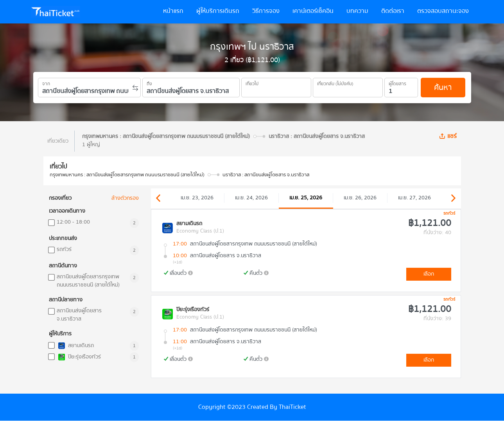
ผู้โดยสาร (397, 82)
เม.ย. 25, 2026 (306, 198)
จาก (46, 82)
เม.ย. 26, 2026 (360, 198)
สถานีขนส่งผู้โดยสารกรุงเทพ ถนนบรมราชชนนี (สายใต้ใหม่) (88, 281)
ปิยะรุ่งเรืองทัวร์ (79, 357)
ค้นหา (443, 87)
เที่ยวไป (252, 82)
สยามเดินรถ (75, 346)
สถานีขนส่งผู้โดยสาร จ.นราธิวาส (79, 315)
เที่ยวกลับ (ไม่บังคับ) (335, 82)
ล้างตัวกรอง (125, 198)
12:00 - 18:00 (73, 222)
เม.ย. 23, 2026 (197, 198)
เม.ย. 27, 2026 (414, 198)
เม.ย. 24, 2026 (251, 198)
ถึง (149, 82)
